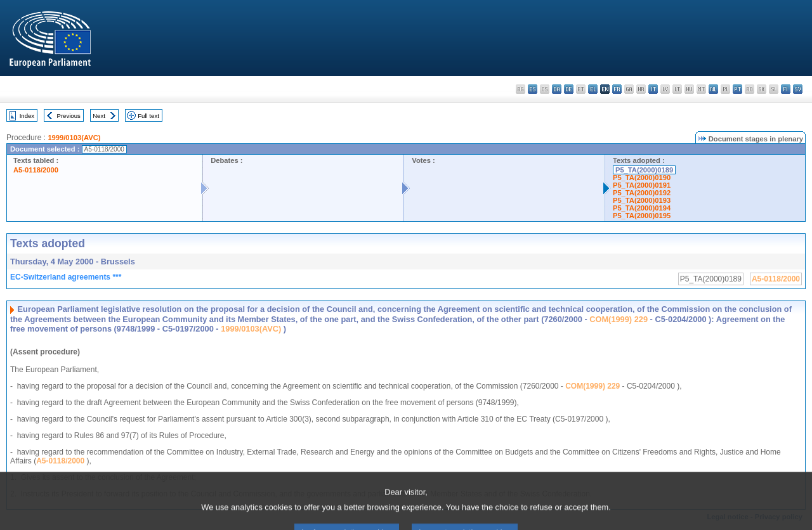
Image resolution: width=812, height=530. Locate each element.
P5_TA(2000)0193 (642, 200)
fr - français (617, 89)
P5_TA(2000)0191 (642, 185)
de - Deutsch (569, 89)
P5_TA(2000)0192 (642, 193)
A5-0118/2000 (36, 170)
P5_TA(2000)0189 (644, 170)
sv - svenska (798, 89)
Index (27, 116)
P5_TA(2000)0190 (642, 178)
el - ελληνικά (593, 89)
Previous (69, 116)
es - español (533, 89)
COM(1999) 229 (619, 319)
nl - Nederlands (713, 89)
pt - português (737, 89)
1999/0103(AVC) (74, 138)
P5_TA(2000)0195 (642, 216)
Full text (148, 116)
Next (99, 116)
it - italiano (653, 89)
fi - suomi (786, 89)
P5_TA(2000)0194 (642, 208)
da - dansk (557, 89)
